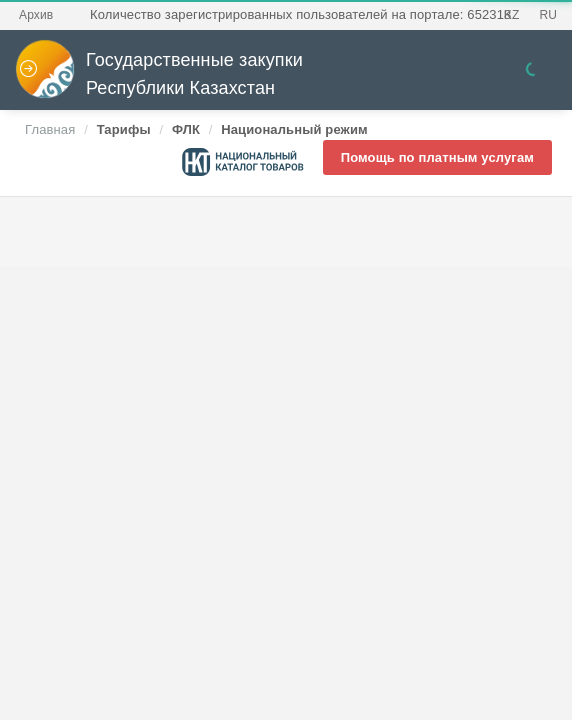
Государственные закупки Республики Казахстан (159, 74)
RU (548, 15)
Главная (50, 129)
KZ (512, 15)
